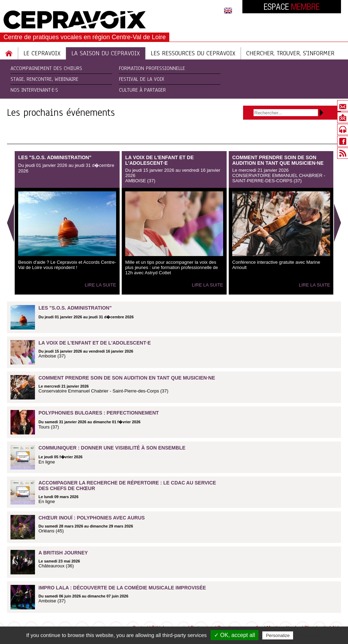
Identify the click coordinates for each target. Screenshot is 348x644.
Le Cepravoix (42, 53)
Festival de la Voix (142, 79)
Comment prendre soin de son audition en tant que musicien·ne (278, 160)
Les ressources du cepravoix (193, 53)
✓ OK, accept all (235, 635)
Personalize (278, 635)
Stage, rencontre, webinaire (44, 79)
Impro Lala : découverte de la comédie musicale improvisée (122, 588)
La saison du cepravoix (106, 53)
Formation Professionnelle (152, 68)
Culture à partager (142, 90)
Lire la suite (100, 285)
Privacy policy (312, 635)
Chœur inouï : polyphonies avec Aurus (92, 518)
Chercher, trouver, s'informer (290, 53)
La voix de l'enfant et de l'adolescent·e (159, 160)
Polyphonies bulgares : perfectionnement (99, 413)
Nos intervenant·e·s (34, 90)
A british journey (63, 553)
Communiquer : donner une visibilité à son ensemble (112, 448)
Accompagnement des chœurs (46, 68)
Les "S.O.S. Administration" (55, 157)
